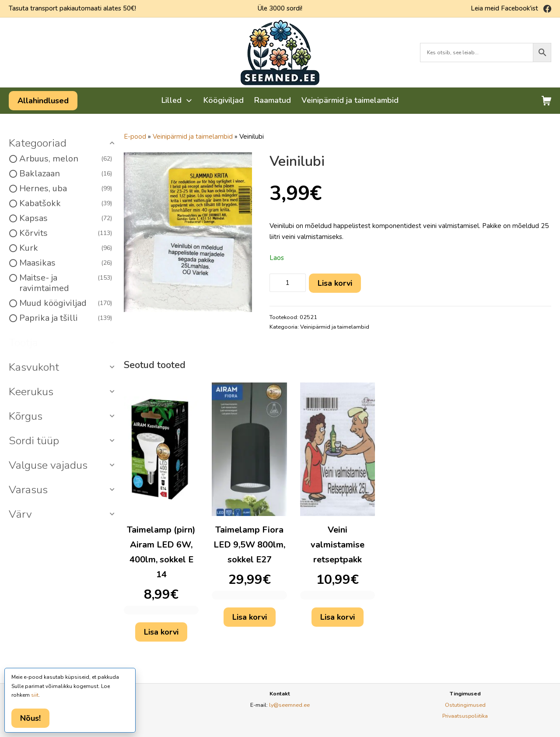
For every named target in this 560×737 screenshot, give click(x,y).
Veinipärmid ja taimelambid (193, 137)
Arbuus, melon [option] (66, 159)
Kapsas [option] (66, 218)
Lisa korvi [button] (161, 632)
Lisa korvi (335, 283)
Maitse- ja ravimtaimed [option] (66, 283)
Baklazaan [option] (66, 174)
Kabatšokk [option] (66, 204)
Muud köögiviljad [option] (66, 303)
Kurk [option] (66, 248)
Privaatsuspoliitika (465, 716)
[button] (63, 144)
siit (35, 695)
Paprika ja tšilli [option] (66, 318)
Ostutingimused (465, 705)
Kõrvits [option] (66, 233)
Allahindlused (43, 101)
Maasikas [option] (66, 263)
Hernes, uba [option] (66, 189)
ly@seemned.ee (289, 705)
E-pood (135, 137)
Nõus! (30, 718)
